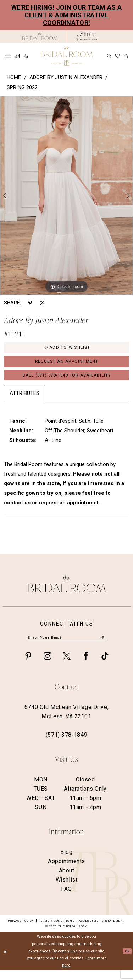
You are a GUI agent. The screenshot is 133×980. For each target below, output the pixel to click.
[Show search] (109, 56)
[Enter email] (66, 646)
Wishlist (67, 889)
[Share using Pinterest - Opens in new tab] (30, 302)
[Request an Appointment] (17, 56)
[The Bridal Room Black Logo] (40, 36)
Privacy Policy (21, 930)
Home (14, 77)
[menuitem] (8, 56)
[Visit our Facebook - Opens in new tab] (86, 665)
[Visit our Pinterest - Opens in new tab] (28, 665)
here (66, 975)
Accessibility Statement (102, 930)
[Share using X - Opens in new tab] (42, 302)
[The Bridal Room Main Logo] (67, 56)
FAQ (66, 898)
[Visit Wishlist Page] (117, 56)
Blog (66, 861)
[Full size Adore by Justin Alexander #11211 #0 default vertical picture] (66, 196)
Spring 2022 (22, 87)
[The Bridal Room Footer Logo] (67, 592)
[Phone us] (26, 56)
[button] (8, 56)
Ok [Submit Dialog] (126, 960)
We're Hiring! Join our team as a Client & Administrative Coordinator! (66, 15)
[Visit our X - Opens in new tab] (67, 665)
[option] (66, 196)
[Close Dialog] (6, 961)
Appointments (66, 870)
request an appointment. (69, 511)
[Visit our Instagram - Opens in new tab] (48, 665)
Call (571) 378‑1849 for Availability (67, 382)
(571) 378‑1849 (66, 744)
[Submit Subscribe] (102, 646)
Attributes (24, 401)
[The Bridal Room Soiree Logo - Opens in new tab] (86, 36)
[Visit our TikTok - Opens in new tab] (105, 665)
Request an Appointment (67, 366)
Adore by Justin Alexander (66, 77)
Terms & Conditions (57, 930)
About (67, 880)
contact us (17, 511)
